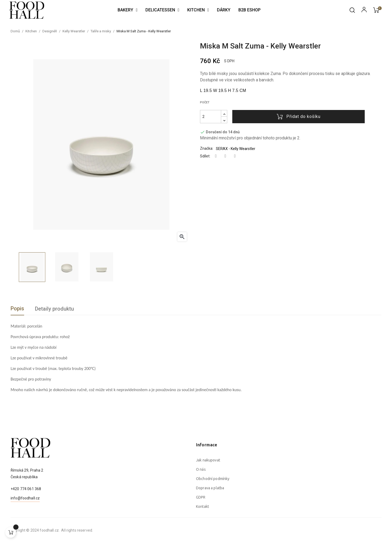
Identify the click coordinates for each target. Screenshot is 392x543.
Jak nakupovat (208, 508)
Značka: (207, 148)
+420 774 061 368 (26, 510)
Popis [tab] (17, 308)
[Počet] (211, 117)
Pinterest (235, 156)
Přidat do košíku (299, 117)
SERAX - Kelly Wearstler (236, 149)
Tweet (225, 156)
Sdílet (216, 156)
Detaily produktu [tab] (54, 309)
